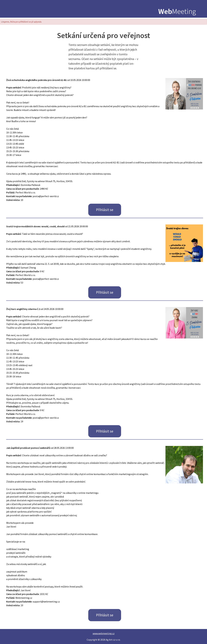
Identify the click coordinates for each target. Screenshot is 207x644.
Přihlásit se (105, 210)
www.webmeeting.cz (104, 633)
